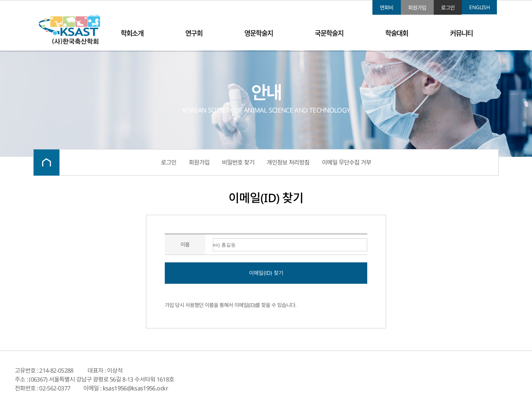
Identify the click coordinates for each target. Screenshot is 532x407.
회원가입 (417, 8)
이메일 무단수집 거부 (346, 162)
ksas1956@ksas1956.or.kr (135, 388)
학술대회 (397, 33)
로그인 (448, 8)
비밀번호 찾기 (238, 162)
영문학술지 (258, 33)
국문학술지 (329, 33)
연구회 (194, 33)
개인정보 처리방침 (288, 162)
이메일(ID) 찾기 (266, 273)
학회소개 (132, 33)
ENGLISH (479, 7)
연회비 (387, 8)
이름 (185, 244)
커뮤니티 (461, 33)
